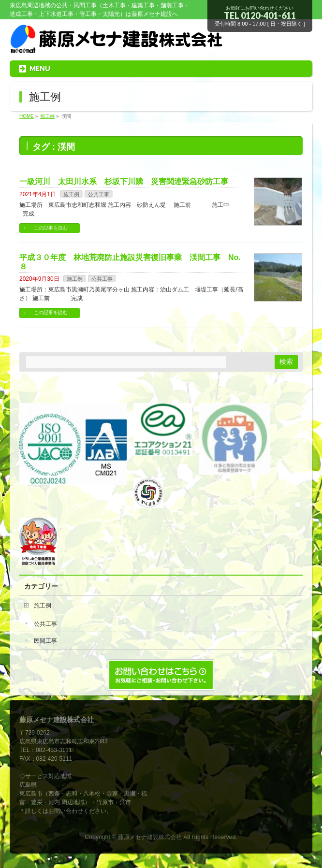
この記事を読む (51, 228)
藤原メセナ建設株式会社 (150, 837)
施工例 (71, 194)
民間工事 (45, 641)
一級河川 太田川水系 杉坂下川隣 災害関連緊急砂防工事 (124, 181)
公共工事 (99, 194)
